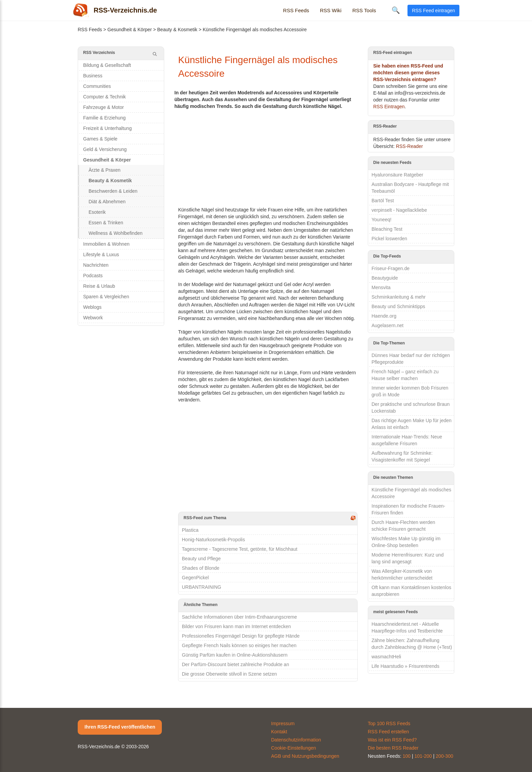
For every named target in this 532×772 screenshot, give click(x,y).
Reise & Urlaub (99, 286)
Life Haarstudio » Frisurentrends (405, 666)
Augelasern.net (387, 325)
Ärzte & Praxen (104, 170)
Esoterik (97, 212)
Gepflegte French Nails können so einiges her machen (239, 645)
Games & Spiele (100, 139)
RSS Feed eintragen (433, 11)
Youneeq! (382, 220)
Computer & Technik (104, 97)
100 (407, 756)
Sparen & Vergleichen (106, 297)
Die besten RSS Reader (393, 748)
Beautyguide (385, 278)
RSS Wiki (331, 10)
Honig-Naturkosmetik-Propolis (213, 540)
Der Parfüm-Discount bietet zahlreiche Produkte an (235, 664)
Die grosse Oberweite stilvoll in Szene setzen (229, 674)
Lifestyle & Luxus (101, 255)
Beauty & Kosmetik (177, 30)
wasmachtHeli (386, 657)
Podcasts (93, 276)
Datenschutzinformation (296, 740)
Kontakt (279, 732)
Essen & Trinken (106, 223)
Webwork (93, 318)
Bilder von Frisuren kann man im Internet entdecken (236, 626)
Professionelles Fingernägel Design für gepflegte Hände (241, 636)
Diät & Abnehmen (107, 202)
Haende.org (384, 316)
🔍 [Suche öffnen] (396, 10)
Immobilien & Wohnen (106, 244)
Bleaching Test (387, 229)
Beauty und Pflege (201, 559)
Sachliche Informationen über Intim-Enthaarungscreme (239, 617)
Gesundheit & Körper (130, 30)
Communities (97, 86)
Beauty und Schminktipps (398, 306)
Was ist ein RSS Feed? (392, 740)
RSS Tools (364, 10)
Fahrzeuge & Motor (103, 107)
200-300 (444, 756)
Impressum (283, 723)
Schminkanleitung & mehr (399, 297)
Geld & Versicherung (105, 149)
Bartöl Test (383, 201)
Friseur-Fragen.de (391, 268)
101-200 (423, 756)
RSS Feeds (296, 10)
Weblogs (92, 307)
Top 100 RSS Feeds (389, 723)
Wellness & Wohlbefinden (116, 233)
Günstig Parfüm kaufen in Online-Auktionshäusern (235, 655)
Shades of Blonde (201, 568)
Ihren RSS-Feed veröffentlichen (120, 727)
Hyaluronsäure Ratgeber (397, 175)
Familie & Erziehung (104, 118)
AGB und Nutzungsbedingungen (305, 756)
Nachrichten (96, 265)
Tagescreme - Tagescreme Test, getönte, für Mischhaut (240, 549)
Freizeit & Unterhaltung (107, 128)
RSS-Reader (409, 146)
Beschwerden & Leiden (113, 191)
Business (93, 76)
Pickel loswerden (389, 239)
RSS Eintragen (389, 107)
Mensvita (381, 287)
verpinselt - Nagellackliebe (399, 210)
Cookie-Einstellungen (293, 748)
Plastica (190, 530)
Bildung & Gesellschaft (107, 65)
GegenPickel (195, 578)
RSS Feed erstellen (388, 732)
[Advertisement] (268, 157)
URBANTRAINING (202, 587)
